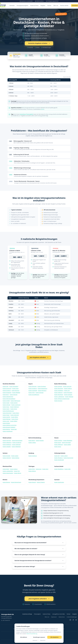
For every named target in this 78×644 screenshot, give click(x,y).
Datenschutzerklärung (32, 634)
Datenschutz (43, 640)
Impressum (35, 640)
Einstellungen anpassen (39, 637)
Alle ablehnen (24, 637)
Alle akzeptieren (54, 637)
